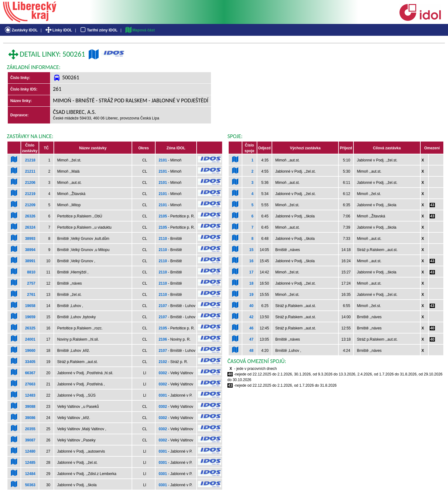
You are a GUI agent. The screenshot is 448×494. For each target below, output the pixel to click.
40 (251, 306)
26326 (30, 216)
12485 (30, 463)
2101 (163, 160)
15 (251, 250)
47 (251, 339)
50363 (30, 485)
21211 (30, 171)
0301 (163, 395)
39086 (30, 418)
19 (251, 295)
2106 (163, 339)
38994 (30, 250)
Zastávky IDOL (21, 30)
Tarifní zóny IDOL (98, 30)
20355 (30, 429)
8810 (31, 272)
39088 (30, 407)
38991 (30, 261)
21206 (30, 183)
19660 (30, 351)
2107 (163, 306)
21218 (30, 160)
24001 (30, 339)
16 (251, 261)
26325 (30, 328)
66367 (30, 373)
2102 (163, 362)
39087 (30, 440)
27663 (30, 384)
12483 (30, 395)
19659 (30, 317)
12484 (30, 474)
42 (251, 317)
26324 (30, 227)
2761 (31, 295)
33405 (30, 362)
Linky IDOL (58, 30)
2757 (31, 283)
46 (251, 328)
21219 (30, 194)
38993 (30, 239)
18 (251, 283)
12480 (30, 451)
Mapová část (140, 30)
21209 (30, 205)
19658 (30, 306)
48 (251, 351)
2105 (163, 216)
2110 (163, 239)
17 (251, 272)
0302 (163, 373)
